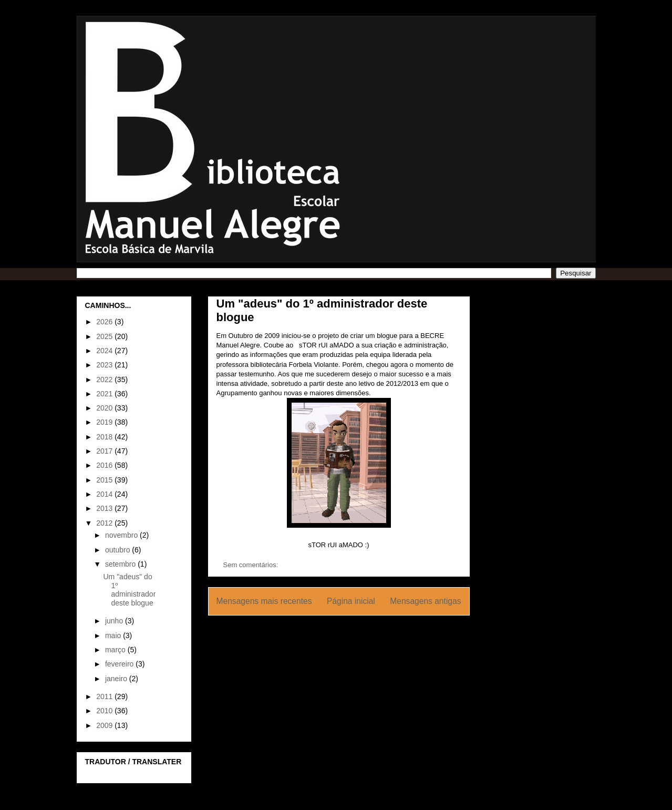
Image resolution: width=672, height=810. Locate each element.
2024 (105, 351)
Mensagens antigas (425, 601)
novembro (122, 535)
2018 (105, 437)
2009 (105, 725)
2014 (105, 494)
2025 (105, 336)
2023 (105, 365)
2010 (105, 711)
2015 (105, 480)
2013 (105, 508)
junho (115, 621)
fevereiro (120, 664)
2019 (105, 422)
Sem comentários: (252, 565)
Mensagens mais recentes (264, 601)
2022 (105, 380)
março (116, 650)
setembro (121, 564)
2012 (105, 523)
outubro (118, 550)
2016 (105, 465)
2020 (105, 408)
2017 (105, 451)
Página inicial (351, 601)
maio (114, 635)
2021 (105, 394)
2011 (105, 696)
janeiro (117, 679)
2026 (105, 322)
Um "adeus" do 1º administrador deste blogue (129, 590)
